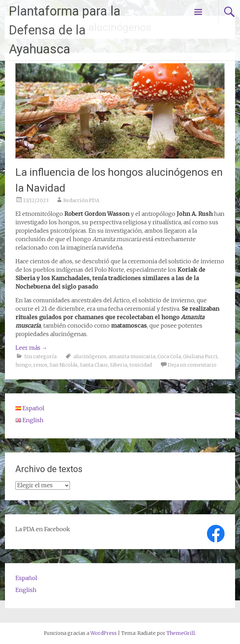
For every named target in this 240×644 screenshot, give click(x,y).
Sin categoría (40, 356)
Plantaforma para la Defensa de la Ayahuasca (65, 30)
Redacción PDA (81, 200)
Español (26, 578)
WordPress (103, 633)
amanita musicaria (132, 356)
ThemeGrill (181, 633)
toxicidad (141, 365)
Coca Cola (169, 356)
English (26, 590)
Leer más (31, 348)
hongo (23, 365)
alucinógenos (90, 356)
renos (40, 365)
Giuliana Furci (200, 356)
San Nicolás (64, 365)
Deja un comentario (192, 365)
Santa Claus (94, 365)
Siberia (119, 365)
